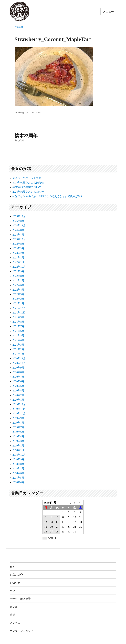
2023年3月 (18, 248)
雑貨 (12, 615)
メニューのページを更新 (27, 178)
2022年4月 (18, 290)
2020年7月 (18, 377)
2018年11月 (19, 450)
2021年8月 (18, 322)
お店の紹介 (16, 575)
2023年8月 (18, 244)
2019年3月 (18, 441)
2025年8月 (18, 221)
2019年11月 (19, 409)
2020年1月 (18, 400)
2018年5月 (18, 478)
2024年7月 (18, 235)
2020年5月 (18, 386)
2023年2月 (18, 253)
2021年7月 (18, 326)
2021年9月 (18, 317)
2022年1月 (18, 303)
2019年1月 (18, 446)
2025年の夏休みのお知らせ (28, 183)
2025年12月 (19, 216)
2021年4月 (18, 340)
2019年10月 (19, 413)
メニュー (108, 12)
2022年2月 (18, 299)
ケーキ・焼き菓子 (20, 599)
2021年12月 (19, 308)
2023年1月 (18, 258)
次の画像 (19, 27)
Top (12, 567)
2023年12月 (19, 239)
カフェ (14, 607)
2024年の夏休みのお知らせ (28, 192)
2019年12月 (19, 404)
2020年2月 (18, 395)
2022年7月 (18, 280)
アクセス (15, 623)
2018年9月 (18, 459)
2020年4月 (18, 391)
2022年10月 (19, 267)
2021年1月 (18, 354)
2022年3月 (18, 294)
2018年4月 (18, 482)
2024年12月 (19, 225)
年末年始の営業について (27, 187)
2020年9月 (18, 368)
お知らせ (15, 583)
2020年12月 (19, 358)
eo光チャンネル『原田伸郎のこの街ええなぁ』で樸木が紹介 (48, 196)
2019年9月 (18, 418)
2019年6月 (18, 432)
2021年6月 (18, 331)
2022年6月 (18, 285)
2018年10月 (19, 455)
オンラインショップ (21, 631)
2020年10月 (19, 363)
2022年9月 (18, 271)
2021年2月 (18, 349)
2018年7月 (18, 469)
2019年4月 (18, 436)
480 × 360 (36, 113)
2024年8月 (18, 230)
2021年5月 (18, 336)
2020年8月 (18, 372)
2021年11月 (19, 313)
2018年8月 (18, 464)
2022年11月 (19, 262)
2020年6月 (18, 381)
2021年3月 (18, 345)
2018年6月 (18, 473)
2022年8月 (18, 276)
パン (12, 591)
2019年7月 (18, 427)
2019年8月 (18, 423)
